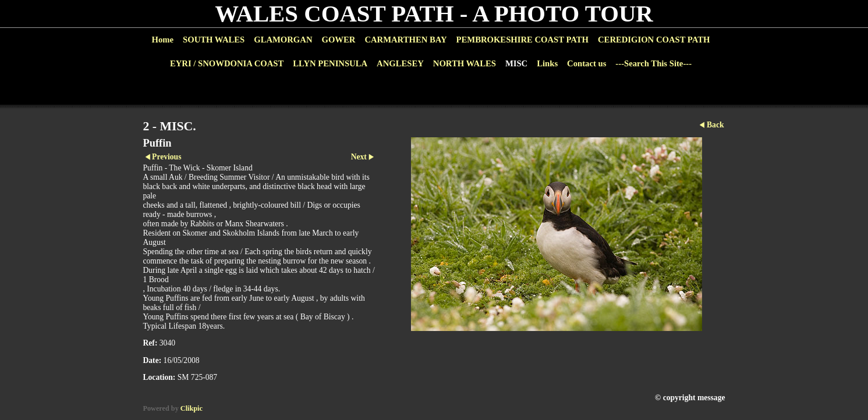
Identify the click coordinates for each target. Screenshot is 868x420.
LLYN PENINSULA (330, 63)
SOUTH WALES (214, 40)
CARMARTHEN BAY (405, 40)
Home (163, 40)
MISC (516, 63)
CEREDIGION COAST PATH (654, 40)
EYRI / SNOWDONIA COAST (227, 63)
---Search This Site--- (653, 63)
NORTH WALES (465, 63)
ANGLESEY (400, 63)
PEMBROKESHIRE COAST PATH (522, 40)
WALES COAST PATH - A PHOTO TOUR (434, 14)
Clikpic (192, 408)
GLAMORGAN (283, 40)
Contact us (587, 63)
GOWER (338, 40)
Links (547, 63)
